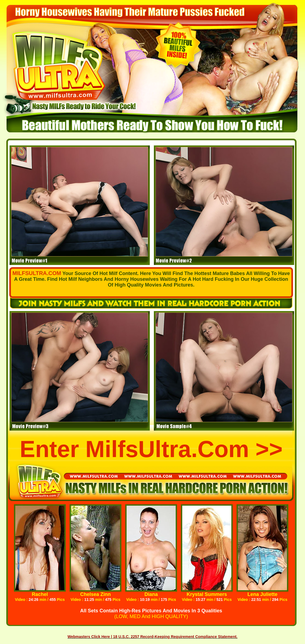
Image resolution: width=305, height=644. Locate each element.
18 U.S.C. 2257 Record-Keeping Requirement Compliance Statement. (175, 637)
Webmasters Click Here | (90, 637)
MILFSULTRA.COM (37, 273)
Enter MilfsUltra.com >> (151, 449)
